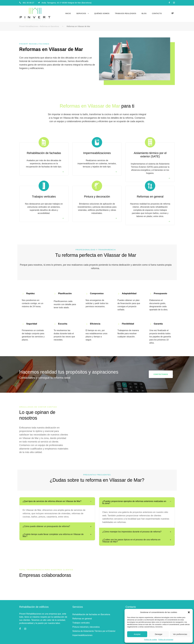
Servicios (81, 13)
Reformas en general (82, 619)
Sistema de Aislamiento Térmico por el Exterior (94, 631)
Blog (144, 13)
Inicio (68, 13)
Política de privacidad (166, 640)
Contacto (157, 13)
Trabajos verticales (81, 623)
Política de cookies (151, 640)
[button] (189, 612)
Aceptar (137, 634)
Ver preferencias (180, 634)
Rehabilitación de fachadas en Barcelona (91, 614)
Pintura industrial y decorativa (86, 627)
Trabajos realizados (126, 13)
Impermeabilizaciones (82, 635)
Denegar (159, 634)
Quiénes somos (102, 13)
